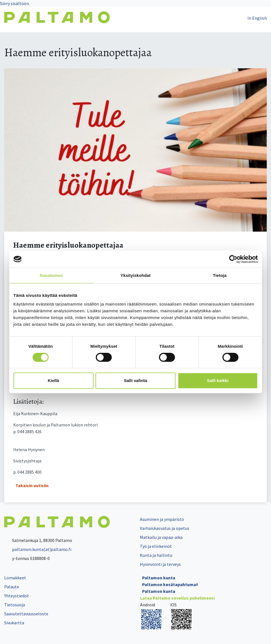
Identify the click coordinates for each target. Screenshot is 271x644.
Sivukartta (14, 623)
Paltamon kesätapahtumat (170, 584)
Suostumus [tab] (51, 275)
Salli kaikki (218, 380)
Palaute (12, 587)
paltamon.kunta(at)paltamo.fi (38, 549)
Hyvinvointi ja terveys (160, 564)
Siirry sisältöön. (15, 3)
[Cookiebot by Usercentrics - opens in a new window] (233, 259)
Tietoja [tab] (220, 275)
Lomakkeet (15, 578)
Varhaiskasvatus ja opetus (165, 528)
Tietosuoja (15, 605)
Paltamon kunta (159, 578)
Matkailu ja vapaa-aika (161, 537)
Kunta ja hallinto (156, 555)
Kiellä (53, 380)
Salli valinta (135, 380)
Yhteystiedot (17, 596)
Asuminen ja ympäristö (162, 519)
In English (257, 18)
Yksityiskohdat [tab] (135, 275)
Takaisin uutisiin (32, 485)
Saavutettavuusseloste (26, 614)
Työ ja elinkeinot (156, 546)
